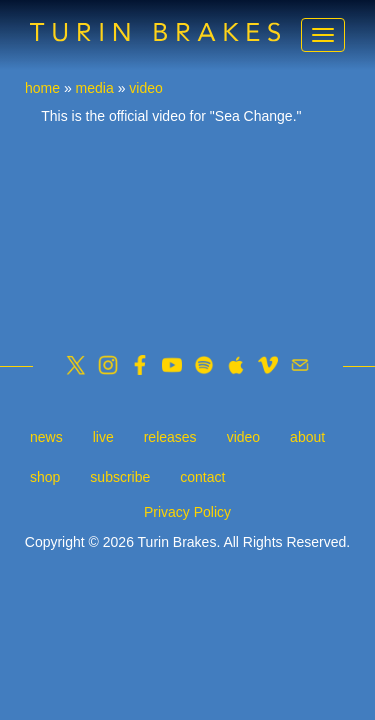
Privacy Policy (187, 512)
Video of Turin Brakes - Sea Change (187, 223)
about (307, 437)
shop (45, 477)
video (145, 88)
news (46, 437)
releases (170, 437)
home (42, 88)
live (103, 437)
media (95, 88)
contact (202, 477)
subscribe (120, 477)
